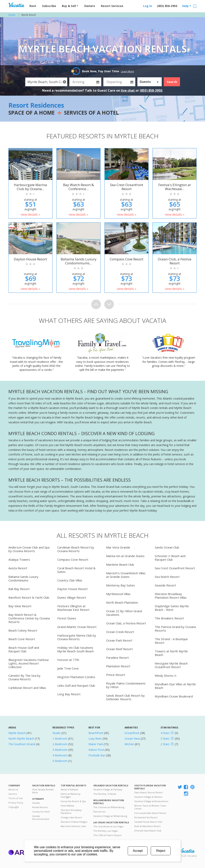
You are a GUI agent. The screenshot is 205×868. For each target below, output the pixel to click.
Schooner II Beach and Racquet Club (170, 558)
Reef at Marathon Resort (147, 826)
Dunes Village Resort (72, 597)
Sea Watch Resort (167, 577)
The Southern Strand (22, 744)
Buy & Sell (70, 6)
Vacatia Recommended (41, 817)
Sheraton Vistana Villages (74, 822)
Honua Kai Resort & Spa (73, 801)
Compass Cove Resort (73, 559)
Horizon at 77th (68, 660)
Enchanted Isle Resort (146, 817)
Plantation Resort (118, 666)
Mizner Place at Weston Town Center (150, 807)
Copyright (14, 807)
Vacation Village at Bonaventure (151, 801)
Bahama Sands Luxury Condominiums (23, 578)
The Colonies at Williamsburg (109, 807)
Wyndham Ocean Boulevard (174, 696)
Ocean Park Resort (119, 640)
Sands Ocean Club (167, 547)
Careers (13, 794)
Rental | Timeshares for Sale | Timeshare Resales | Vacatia (187, 851)
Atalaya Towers (19, 559)
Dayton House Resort (72, 589)
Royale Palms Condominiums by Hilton (126, 685)
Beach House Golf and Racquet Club (24, 649)
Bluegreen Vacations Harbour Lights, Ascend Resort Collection (29, 663)
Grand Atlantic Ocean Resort (77, 627)
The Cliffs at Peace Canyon (107, 835)
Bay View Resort (20, 606)
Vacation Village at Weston (148, 797)
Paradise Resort (117, 658)
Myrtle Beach (17, 733)
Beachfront (96, 733)
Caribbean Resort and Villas (27, 688)
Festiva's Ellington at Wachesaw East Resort (73, 608)
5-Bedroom (60, 761)
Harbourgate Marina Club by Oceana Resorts (77, 637)
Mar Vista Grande (118, 547)
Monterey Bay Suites (121, 585)
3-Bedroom (60, 750)
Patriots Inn (99, 812)
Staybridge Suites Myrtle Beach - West (172, 608)
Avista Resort (18, 568)
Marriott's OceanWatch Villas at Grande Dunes (126, 575)
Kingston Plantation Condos (76, 677)
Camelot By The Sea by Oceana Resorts (24, 677)
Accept (138, 851)
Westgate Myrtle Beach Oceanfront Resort (171, 665)
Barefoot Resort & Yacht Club (29, 597)
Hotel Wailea (67, 806)
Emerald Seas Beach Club (148, 831)
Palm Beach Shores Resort (148, 792)
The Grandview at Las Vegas (108, 826)
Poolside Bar (97, 755)
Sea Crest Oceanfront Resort (175, 568)
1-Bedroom (60, 739)
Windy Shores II (166, 676)
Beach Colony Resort (23, 630)
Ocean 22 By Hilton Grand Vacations (124, 613)
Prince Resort (116, 675)
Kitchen (129, 744)
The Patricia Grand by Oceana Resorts (175, 629)
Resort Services (112, 6)
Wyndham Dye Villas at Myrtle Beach (175, 686)
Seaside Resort (165, 585)
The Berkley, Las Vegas (106, 831)
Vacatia (36, 803)
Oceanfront (132, 733)
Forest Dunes (67, 618)
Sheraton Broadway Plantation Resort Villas (171, 596)
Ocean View (132, 739)
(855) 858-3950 (167, 6)
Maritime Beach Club (120, 564)
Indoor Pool (96, 750)
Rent (33, 6)
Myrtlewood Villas (118, 594)
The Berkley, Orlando (105, 794)
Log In (148, 6)
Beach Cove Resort (22, 639)
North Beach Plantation (122, 602)
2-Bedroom (60, 744)
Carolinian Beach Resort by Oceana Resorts (76, 549)
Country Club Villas (70, 580)
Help (187, 6)
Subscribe (49, 6)
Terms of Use (16, 798)
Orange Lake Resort (71, 817)
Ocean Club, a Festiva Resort (126, 623)
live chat (128, 90)
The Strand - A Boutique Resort (171, 641)
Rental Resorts (40, 807)
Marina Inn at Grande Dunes (125, 556)
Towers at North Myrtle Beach (171, 653)
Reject (161, 851)
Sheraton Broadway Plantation (71, 811)
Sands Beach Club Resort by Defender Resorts (125, 697)
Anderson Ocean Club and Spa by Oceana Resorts (29, 549)
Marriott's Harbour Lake (73, 826)
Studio (57, 733)
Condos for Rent (41, 812)
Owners (90, 6)
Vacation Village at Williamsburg (110, 816)
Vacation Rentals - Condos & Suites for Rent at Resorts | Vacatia (16, 5)
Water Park (96, 744)
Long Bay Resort (69, 694)
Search (172, 82)
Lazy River (95, 739)
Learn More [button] (127, 71)
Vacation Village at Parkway (108, 789)
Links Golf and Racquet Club (76, 685)
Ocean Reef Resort (119, 649)
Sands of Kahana (69, 789)
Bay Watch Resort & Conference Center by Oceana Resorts (29, 618)
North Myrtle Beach (21, 739)
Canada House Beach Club (148, 822)
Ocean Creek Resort (120, 632)
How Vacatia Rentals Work (43, 791)
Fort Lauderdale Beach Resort (150, 813)
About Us (13, 789)
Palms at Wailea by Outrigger (71, 795)
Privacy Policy (16, 803)
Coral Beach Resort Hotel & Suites (76, 570)
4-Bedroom (60, 755)
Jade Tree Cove (68, 668)
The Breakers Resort (169, 618)
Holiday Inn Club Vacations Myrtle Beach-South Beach (75, 649)
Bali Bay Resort (19, 589)
